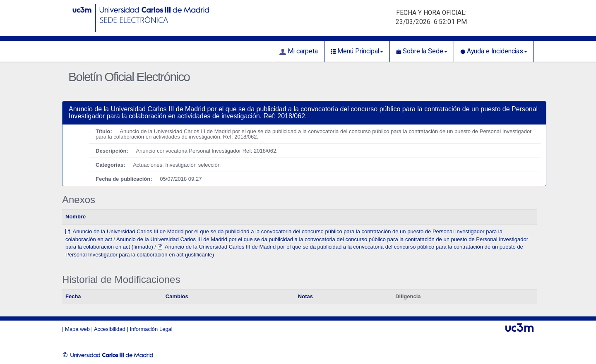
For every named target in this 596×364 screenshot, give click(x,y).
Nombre (76, 217)
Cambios (177, 296)
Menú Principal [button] (357, 51)
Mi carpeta (299, 51)
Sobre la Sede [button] (422, 51)
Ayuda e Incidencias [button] (494, 51)
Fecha (73, 296)
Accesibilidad (110, 329)
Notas (305, 296)
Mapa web (77, 329)
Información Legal (151, 329)
